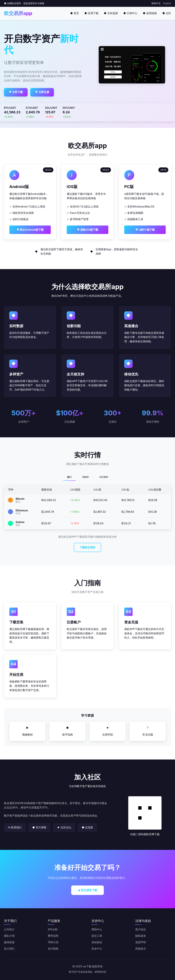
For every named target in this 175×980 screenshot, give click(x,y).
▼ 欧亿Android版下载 (30, 230)
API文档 (53, 929)
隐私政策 (141, 936)
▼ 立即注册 (42, 92)
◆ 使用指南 (150, 13)
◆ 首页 (74, 13)
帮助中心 (97, 929)
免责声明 (141, 942)
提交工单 (97, 936)
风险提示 (141, 949)
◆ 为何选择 (111, 13)
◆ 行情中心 (130, 13)
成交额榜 (104, 477)
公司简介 (9, 929)
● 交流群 (87, 827)
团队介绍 (9, 936)
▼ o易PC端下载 (145, 230)
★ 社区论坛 (64, 827)
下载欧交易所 (87, 547)
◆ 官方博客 (39, 827)
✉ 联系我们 (15, 827)
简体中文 (156, 3)
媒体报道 (9, 942)
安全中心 (97, 949)
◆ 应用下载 (91, 13)
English (167, 3)
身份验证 (97, 942)
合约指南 (53, 949)
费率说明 (53, 936)
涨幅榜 (85, 477)
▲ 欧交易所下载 (88, 890)
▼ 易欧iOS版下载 (87, 230)
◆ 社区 (167, 13)
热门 (69, 477)
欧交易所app (18, 13)
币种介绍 (53, 942)
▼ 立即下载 (16, 92)
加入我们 (9, 949)
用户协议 (141, 929)
